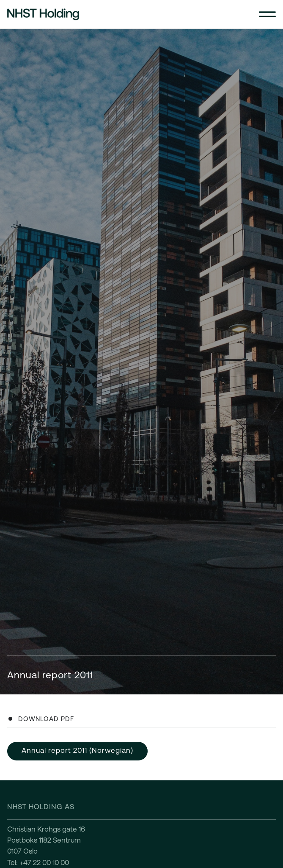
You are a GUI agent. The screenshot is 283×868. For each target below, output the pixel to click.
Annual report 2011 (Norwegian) (77, 750)
